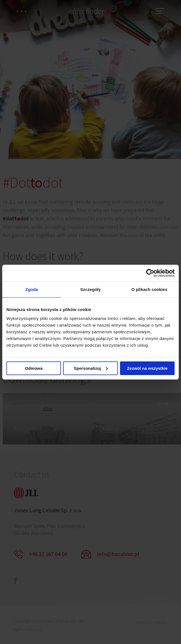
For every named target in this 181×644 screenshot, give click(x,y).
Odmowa (34, 369)
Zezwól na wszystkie (147, 369)
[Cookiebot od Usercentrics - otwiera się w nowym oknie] (150, 273)
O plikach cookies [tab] (149, 289)
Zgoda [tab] (32, 289)
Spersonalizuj (91, 369)
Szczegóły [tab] (90, 289)
